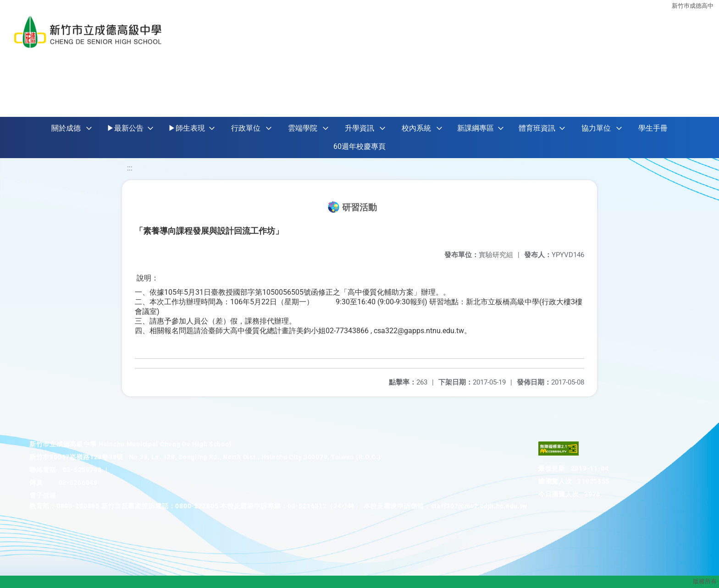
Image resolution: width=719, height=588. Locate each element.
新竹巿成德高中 (693, 6)
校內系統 (416, 128)
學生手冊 (653, 128)
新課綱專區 (476, 128)
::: (130, 168)
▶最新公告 (125, 128)
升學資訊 (359, 128)
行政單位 (246, 128)
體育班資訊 (537, 128)
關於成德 (66, 128)
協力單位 (596, 128)
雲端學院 (303, 128)
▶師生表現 (187, 128)
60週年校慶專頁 (359, 146)
